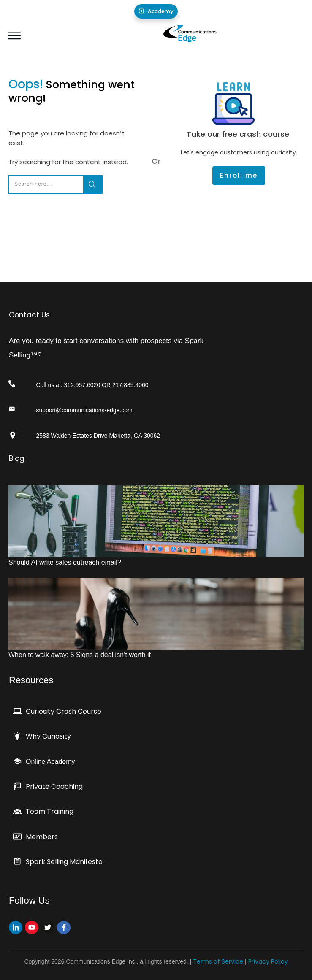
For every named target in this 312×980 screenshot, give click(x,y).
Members (42, 837)
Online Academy (50, 762)
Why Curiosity (48, 736)
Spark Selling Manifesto (64, 862)
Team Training (50, 811)
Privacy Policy (268, 961)
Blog (17, 458)
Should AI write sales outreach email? (65, 562)
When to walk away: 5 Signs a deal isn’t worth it (80, 655)
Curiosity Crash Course (64, 711)
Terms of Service (218, 961)
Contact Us (29, 315)
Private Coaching (54, 786)
